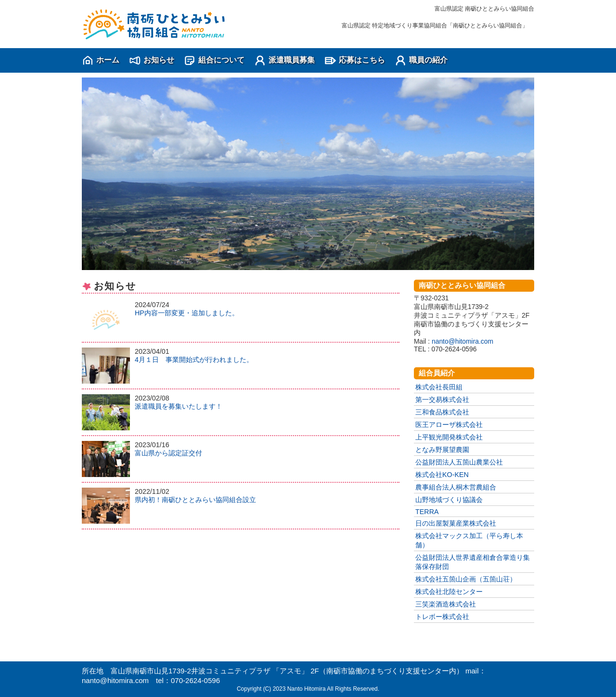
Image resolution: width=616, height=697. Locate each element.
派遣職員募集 (292, 60)
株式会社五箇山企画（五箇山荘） (466, 579)
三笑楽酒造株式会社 (446, 604)
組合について (221, 60)
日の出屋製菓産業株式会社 (456, 523)
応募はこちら (362, 60)
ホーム (108, 60)
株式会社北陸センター (449, 592)
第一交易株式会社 (442, 400)
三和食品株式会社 (442, 412)
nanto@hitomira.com (462, 341)
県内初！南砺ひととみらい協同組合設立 (195, 500)
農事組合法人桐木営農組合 (456, 487)
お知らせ (159, 60)
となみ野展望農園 (442, 450)
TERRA (427, 512)
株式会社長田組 (439, 387)
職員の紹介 (428, 60)
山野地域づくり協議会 (449, 500)
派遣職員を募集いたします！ (179, 406)
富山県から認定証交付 (168, 453)
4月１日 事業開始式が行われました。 (194, 360)
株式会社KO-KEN (442, 475)
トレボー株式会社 (442, 617)
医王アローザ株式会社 (449, 425)
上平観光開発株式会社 (449, 437)
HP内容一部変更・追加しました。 (187, 313)
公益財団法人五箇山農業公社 (459, 462)
